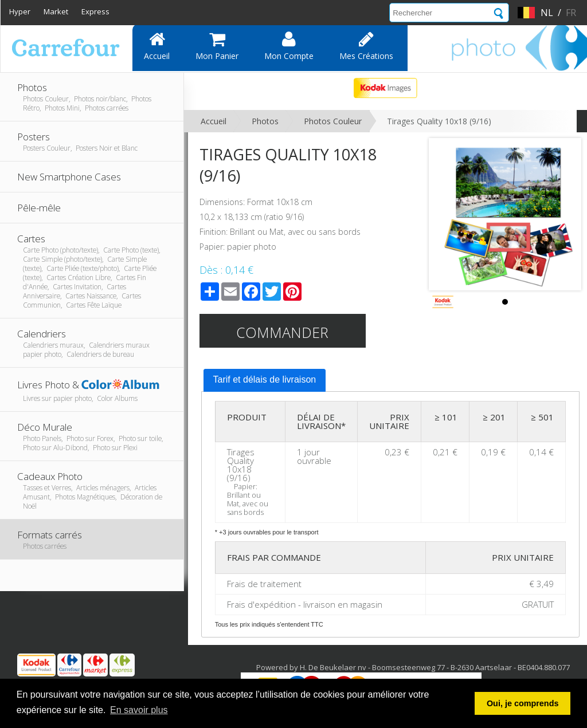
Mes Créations (366, 46)
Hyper (20, 11)
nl (547, 13)
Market (56, 11)
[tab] (265, 380)
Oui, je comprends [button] (523, 703)
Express (95, 11)
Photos (265, 121)
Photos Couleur (333, 121)
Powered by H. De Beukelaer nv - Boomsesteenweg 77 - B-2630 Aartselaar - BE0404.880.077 (413, 667)
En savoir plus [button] (139, 710)
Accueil (157, 46)
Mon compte (289, 46)
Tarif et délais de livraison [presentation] (265, 379)
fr (571, 13)
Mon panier (217, 46)
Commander (282, 332)
